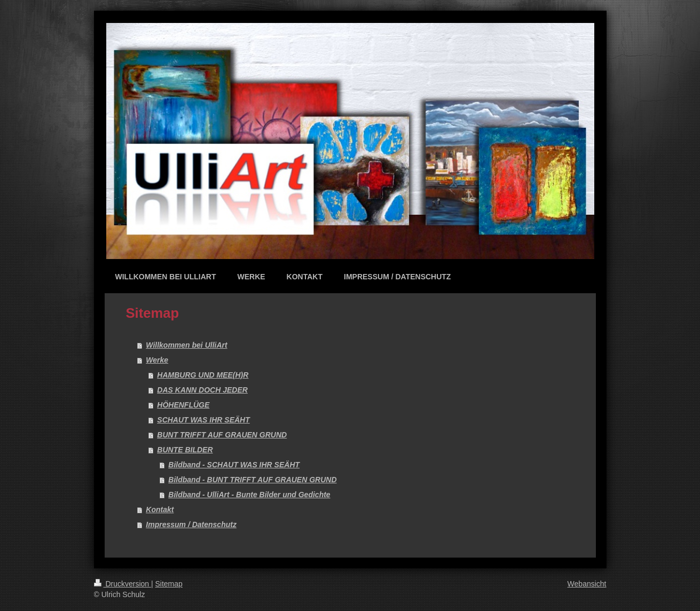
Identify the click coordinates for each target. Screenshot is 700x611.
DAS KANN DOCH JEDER (202, 390)
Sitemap (169, 584)
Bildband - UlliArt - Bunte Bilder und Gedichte (249, 495)
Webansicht (587, 584)
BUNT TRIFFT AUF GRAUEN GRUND (222, 435)
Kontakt (160, 510)
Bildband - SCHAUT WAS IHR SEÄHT (234, 465)
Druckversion (123, 584)
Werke (157, 360)
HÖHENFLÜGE (183, 405)
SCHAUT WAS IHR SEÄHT (203, 420)
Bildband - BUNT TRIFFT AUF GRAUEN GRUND (252, 480)
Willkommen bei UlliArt (186, 345)
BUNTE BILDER (185, 450)
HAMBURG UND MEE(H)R (203, 375)
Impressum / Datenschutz (191, 524)
